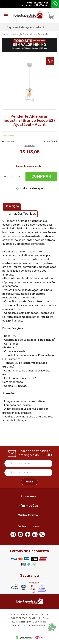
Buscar (55, 27)
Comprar (41, 176)
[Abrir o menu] (7, 16)
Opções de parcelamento (30, 166)
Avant (54, 142)
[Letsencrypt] (14, 587)
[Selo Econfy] (42, 588)
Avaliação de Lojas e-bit (32, 587)
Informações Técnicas (20, 214)
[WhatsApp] (43, 534)
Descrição (12, 206)
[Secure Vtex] (23, 587)
